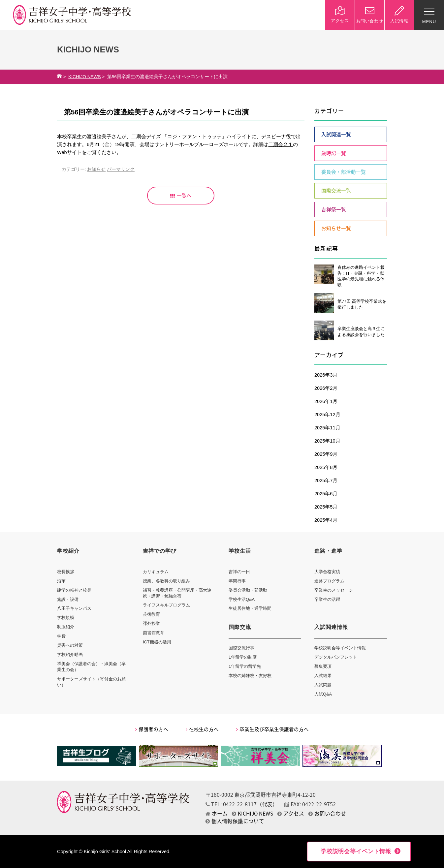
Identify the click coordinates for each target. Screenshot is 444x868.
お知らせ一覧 (336, 228)
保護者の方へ (152, 729)
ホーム (217, 813)
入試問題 (323, 685)
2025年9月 (326, 454)
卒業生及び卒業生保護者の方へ (272, 729)
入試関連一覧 (336, 134)
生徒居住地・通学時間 (250, 608)
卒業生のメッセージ (334, 590)
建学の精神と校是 (74, 590)
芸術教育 (151, 614)
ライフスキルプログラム (166, 605)
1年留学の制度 (243, 657)
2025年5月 (326, 507)
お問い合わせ (327, 813)
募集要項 (323, 666)
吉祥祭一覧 (334, 209)
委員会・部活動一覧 (344, 172)
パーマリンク (121, 169)
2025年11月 (327, 428)
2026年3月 (326, 375)
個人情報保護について (235, 821)
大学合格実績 (327, 572)
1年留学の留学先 (245, 666)
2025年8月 (326, 467)
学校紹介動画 (70, 654)
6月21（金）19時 (106, 144)
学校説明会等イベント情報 (340, 648)
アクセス (291, 813)
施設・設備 (68, 599)
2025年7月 (326, 480)
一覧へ (181, 196)
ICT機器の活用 (157, 642)
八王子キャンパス (74, 608)
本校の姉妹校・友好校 (250, 676)
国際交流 (240, 627)
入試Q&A (323, 694)
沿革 (61, 581)
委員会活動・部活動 (248, 590)
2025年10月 (327, 441)
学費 (61, 636)
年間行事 (237, 581)
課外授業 (151, 623)
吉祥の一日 (239, 572)
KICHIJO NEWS (84, 77)
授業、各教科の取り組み (166, 581)
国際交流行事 (241, 648)
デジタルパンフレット (336, 657)
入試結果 (323, 676)
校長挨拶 (66, 572)
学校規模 (66, 618)
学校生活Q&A (242, 599)
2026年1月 (326, 401)
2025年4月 (326, 520)
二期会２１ (281, 144)
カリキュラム (156, 572)
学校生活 (240, 551)
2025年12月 (327, 415)
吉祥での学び (160, 551)
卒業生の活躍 (327, 599)
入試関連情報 (331, 627)
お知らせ (96, 169)
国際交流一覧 (336, 191)
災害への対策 (70, 645)
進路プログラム (329, 581)
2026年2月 (326, 388)
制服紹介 (66, 627)
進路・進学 (328, 551)
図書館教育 (154, 633)
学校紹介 (68, 551)
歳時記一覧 (334, 153)
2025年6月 (326, 494)
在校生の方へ (202, 729)
